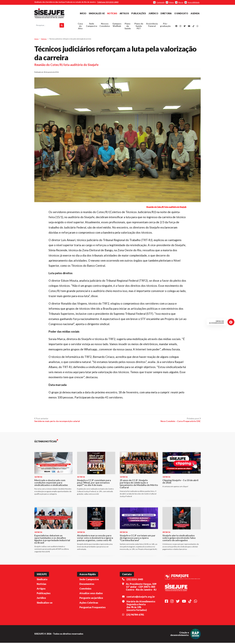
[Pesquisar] (62, 26)
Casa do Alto (80, 27)
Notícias (112, 13)
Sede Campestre (92, 26)
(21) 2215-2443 (135, 580)
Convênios (85, 590)
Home (36, 40)
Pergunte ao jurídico (91, 599)
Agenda (195, 13)
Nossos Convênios (105, 26)
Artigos (124, 13)
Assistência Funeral (152, 26)
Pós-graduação (165, 26)
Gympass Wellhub (117, 26)
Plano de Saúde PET (139, 27)
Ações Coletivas (89, 604)
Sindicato (42, 580)
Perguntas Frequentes (93, 609)
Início (83, 13)
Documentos (87, 585)
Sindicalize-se (97, 13)
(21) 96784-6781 (135, 616)
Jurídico (153, 13)
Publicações (139, 13)
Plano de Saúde (128, 27)
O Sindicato (181, 13)
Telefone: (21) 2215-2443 (108, 2)
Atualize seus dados (91, 595)
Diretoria (166, 13)
